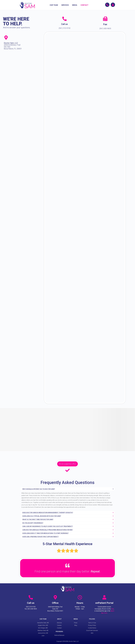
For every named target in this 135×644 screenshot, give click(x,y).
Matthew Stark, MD (43, 630)
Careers (59, 625)
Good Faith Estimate (92, 630)
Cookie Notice (92, 628)
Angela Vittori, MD (43, 625)
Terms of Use (92, 623)
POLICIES (92, 619)
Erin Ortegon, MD (43, 628)
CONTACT (84, 5)
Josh (43, 636)
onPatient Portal (104, 603)
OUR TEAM (54, 5)
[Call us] (64, 19)
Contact (59, 628)
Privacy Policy (92, 625)
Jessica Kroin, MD (43, 633)
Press (76, 623)
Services (59, 623)
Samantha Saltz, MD (43, 623)
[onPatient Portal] (104, 597)
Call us (64, 24)
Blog (76, 625)
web (112, 609)
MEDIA (75, 5)
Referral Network (59, 635)
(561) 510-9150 (64, 28)
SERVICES (65, 5)
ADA (92, 633)
